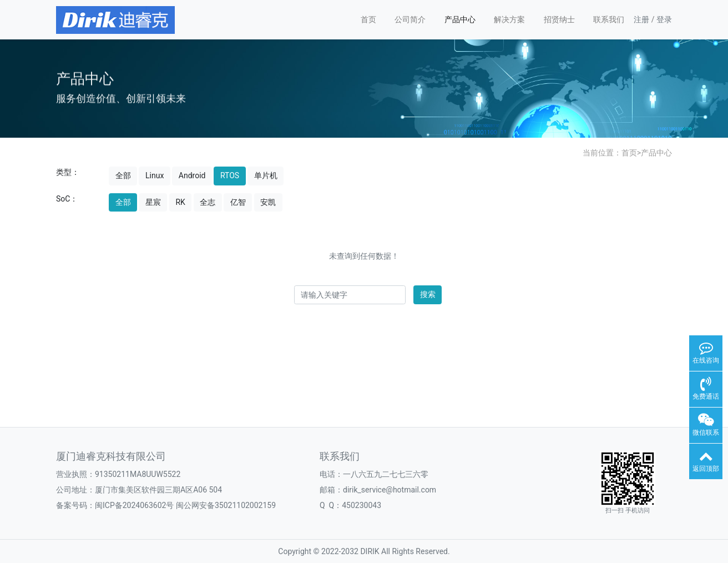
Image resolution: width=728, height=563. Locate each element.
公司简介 (410, 19)
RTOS (230, 175)
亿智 (238, 202)
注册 (641, 19)
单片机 (266, 175)
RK (180, 202)
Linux (155, 175)
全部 (123, 175)
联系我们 (609, 19)
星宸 (153, 202)
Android (192, 175)
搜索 (428, 294)
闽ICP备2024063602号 (134, 505)
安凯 (268, 202)
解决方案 (509, 19)
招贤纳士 (559, 19)
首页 (368, 19)
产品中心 (460, 19)
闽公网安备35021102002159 (226, 505)
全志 (208, 202)
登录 (664, 19)
